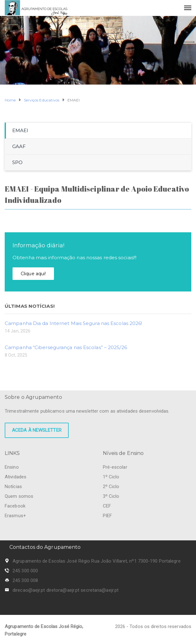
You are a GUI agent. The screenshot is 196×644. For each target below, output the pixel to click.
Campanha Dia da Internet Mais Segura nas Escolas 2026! (73, 323)
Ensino (12, 467)
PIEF (107, 516)
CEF (107, 506)
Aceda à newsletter (37, 430)
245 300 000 (25, 571)
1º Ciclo (111, 477)
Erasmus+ (15, 516)
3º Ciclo (111, 496)
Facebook (15, 506)
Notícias (13, 487)
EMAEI (20, 130)
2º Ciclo (111, 487)
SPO (17, 162)
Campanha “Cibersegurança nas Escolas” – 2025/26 (66, 347)
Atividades (16, 477)
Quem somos (19, 496)
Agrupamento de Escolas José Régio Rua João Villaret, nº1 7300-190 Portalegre (97, 561)
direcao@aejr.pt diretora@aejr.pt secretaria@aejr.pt (66, 590)
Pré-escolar (115, 467)
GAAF (19, 146)
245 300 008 (25, 580)
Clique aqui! (33, 274)
